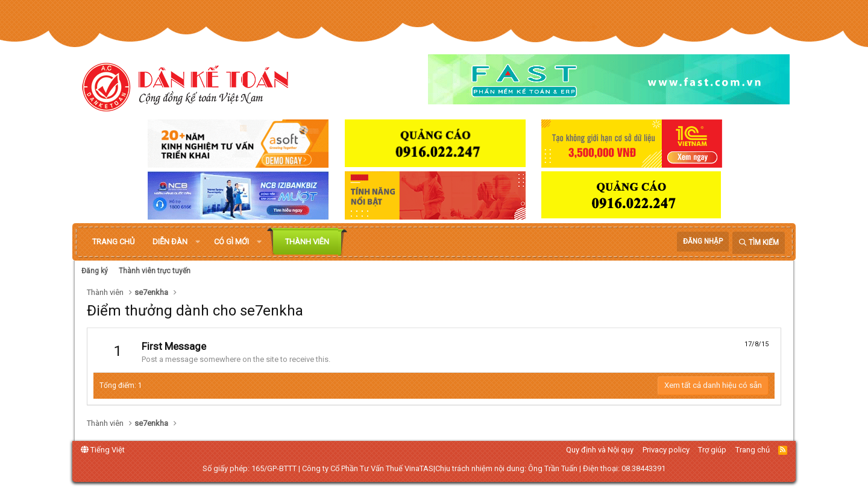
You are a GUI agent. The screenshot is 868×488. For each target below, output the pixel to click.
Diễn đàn (170, 242)
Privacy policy (666, 450)
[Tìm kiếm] (759, 243)
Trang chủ (113, 242)
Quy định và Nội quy (600, 450)
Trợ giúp (712, 450)
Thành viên (307, 242)
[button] (198, 242)
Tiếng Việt (103, 450)
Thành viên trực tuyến (155, 271)
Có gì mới (231, 242)
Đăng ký (95, 271)
